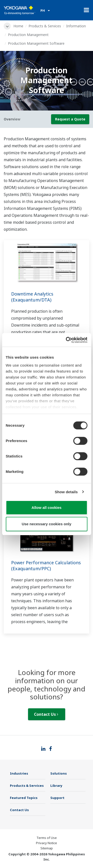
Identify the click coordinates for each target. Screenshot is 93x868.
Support (57, 798)
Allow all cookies (46, 508)
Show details (66, 492)
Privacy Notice (46, 843)
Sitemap (47, 848)
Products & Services (45, 26)
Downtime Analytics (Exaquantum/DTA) (32, 297)
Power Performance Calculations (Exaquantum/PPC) (46, 566)
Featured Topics (24, 798)
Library (56, 786)
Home (18, 26)
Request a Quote (70, 119)
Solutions (59, 773)
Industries (19, 773)
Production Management (28, 35)
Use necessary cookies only (46, 524)
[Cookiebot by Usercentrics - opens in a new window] (66, 340)
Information (76, 26)
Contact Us (46, 714)
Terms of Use (47, 838)
